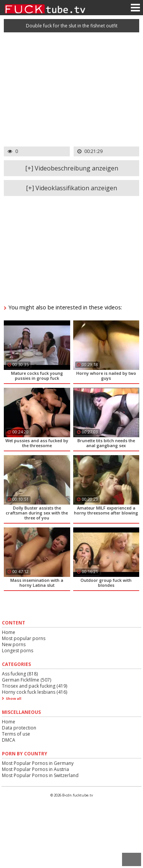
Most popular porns (24, 638)
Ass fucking (20, 674)
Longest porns (18, 651)
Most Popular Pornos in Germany (38, 763)
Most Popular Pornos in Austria (35, 769)
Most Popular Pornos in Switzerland (40, 775)
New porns (14, 644)
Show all (14, 698)
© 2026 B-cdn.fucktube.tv (72, 795)
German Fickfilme (27, 680)
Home (9, 632)
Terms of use (16, 734)
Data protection (19, 728)
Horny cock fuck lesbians (35, 692)
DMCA (9, 740)
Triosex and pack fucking (35, 686)
